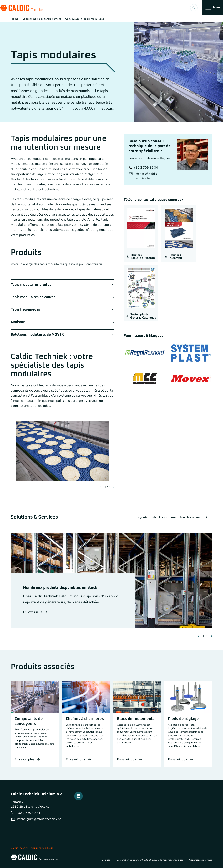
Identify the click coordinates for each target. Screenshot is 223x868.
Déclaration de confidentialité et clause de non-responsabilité (148, 860)
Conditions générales (200, 860)
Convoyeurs (72, 19)
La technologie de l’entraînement (42, 19)
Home (14, 19)
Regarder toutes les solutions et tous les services (170, 517)
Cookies (103, 860)
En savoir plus (36, 612)
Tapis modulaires (94, 19)
